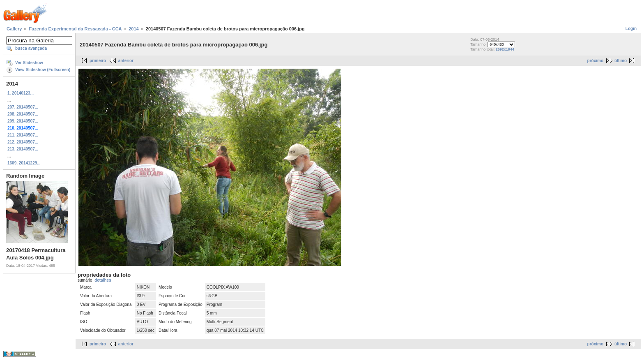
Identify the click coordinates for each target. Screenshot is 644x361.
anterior (126, 61)
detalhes (103, 280)
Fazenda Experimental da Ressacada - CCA (75, 29)
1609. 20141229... (24, 163)
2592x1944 (505, 49)
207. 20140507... (23, 107)
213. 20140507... (23, 149)
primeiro (98, 61)
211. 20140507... (23, 135)
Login (631, 29)
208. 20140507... (23, 114)
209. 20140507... (23, 121)
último (621, 61)
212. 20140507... (23, 142)
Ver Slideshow (29, 63)
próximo (595, 61)
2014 (133, 29)
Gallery (14, 29)
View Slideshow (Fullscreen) (43, 70)
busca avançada (31, 48)
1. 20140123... (21, 93)
